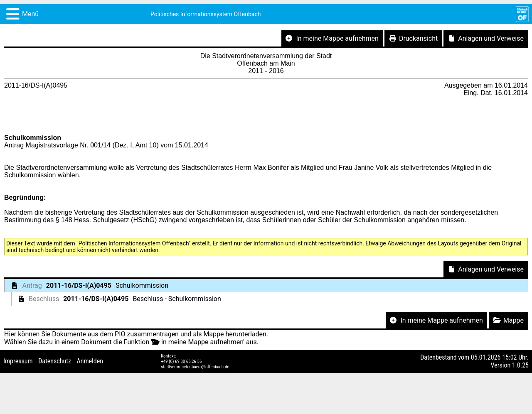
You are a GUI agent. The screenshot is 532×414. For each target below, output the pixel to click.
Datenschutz (55, 361)
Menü (30, 14)
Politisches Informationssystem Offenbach (206, 14)
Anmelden (90, 361)
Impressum (18, 361)
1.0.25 (520, 365)
